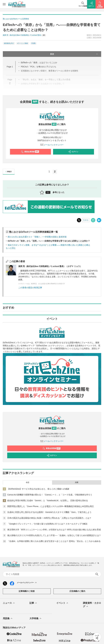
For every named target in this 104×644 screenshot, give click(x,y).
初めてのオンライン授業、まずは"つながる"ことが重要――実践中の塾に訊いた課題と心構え (49, 245)
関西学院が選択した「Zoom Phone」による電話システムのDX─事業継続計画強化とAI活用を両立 (51, 506)
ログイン (73, 152)
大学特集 (36, 619)
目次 (74, 54)
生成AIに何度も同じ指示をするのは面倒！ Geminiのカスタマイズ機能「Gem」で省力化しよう (49, 512)
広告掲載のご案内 (77, 591)
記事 (33, 603)
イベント (62, 603)
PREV (8, 172)
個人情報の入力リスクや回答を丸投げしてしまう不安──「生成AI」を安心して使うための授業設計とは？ (54, 535)
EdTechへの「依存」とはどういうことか (39, 63)
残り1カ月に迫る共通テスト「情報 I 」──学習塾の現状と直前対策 (37, 237)
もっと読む (11, 248)
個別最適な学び (9, 43)
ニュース (9, 603)
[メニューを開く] (4, 4)
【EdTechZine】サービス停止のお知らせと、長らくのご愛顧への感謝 (38, 489)
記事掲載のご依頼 (27, 591)
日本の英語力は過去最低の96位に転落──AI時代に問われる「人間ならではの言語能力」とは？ (49, 518)
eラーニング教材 (23, 43)
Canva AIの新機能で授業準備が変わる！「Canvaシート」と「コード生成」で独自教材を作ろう (50, 495)
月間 (76, 483)
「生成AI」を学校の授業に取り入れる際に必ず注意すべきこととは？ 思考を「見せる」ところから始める (54, 541)
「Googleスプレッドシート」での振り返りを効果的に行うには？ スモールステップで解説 (47, 524)
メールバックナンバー (52, 145)
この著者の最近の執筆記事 (30, 288)
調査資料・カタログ (92, 605)
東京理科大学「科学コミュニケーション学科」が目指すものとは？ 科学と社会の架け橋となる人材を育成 (54, 530)
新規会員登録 (30, 152)
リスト (86, 220)
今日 (28, 483)
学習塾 (33, 43)
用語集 (8, 619)
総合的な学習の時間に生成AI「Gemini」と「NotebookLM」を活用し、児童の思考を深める (48, 501)
